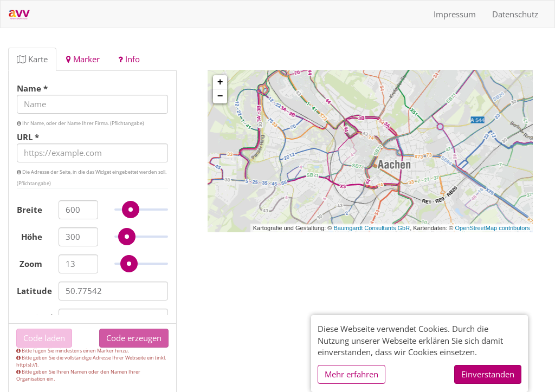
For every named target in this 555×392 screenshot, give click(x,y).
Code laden (44, 338)
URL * (28, 137)
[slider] (132, 210)
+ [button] (220, 82)
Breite (30, 210)
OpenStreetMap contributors (492, 228)
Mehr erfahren (351, 374)
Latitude (34, 291)
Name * (32, 88)
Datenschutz (515, 14)
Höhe (32, 237)
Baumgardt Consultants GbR (372, 228)
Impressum (455, 14)
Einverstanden (488, 374)
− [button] (220, 96)
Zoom (31, 264)
